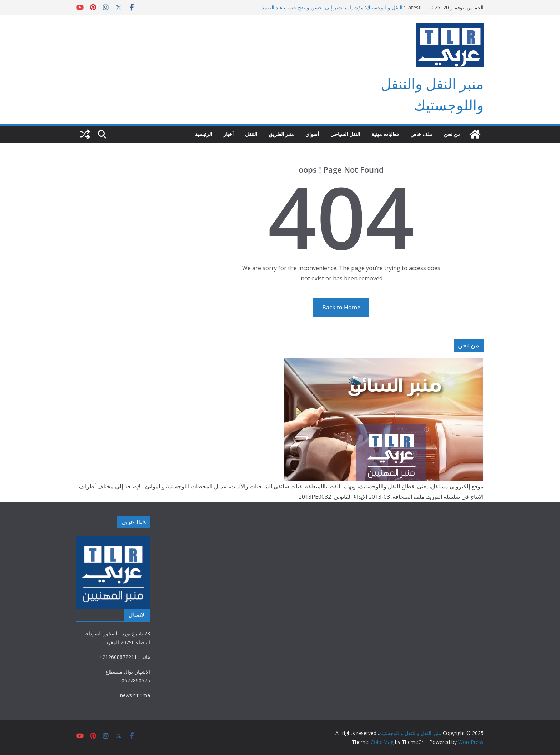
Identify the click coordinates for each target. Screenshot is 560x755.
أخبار (229, 134)
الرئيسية (204, 134)
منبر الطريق (281, 134)
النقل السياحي (345, 134)
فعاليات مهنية (385, 134)
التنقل (251, 134)
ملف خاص (421, 134)
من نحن (452, 134)
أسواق (312, 134)
